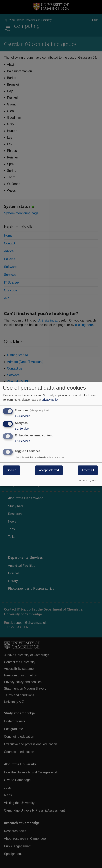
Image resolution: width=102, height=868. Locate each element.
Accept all (88, 470)
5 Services (22, 441)
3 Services (22, 416)
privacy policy (50, 400)
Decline (11, 470)
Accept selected (49, 470)
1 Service (22, 429)
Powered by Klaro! (88, 481)
